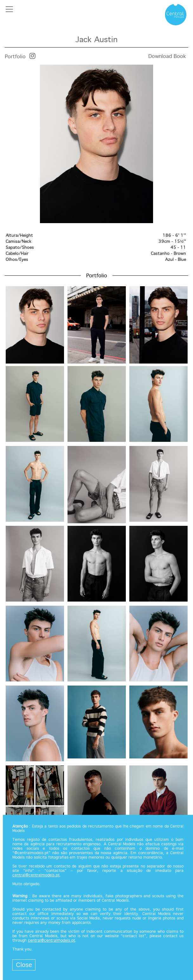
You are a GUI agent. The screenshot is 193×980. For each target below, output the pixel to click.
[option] (96, 144)
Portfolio (15, 57)
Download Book (167, 57)
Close (24, 965)
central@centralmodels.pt (36, 875)
